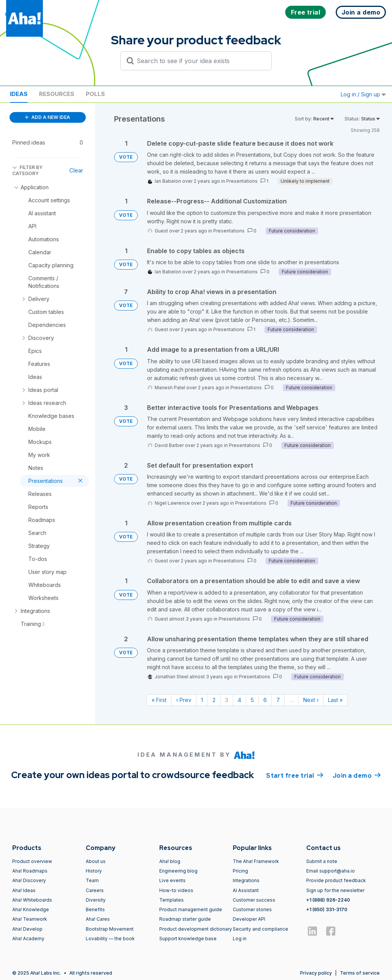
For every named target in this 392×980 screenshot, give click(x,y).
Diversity (96, 900)
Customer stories (252, 909)
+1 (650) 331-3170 (327, 909)
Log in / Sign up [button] (363, 94)
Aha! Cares (98, 919)
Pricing (240, 871)
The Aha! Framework (256, 861)
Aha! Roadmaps (30, 871)
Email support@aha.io (331, 871)
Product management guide (191, 909)
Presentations (242, 181)
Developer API (249, 919)
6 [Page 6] (265, 700)
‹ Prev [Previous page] (184, 700)
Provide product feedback (336, 880)
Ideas (19, 94)
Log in (240, 939)
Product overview (32, 861)
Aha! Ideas (24, 890)
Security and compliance (261, 929)
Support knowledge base (188, 939)
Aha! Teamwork (30, 919)
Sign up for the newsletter (335, 890)
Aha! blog (170, 861)
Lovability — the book (110, 939)
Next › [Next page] (311, 700)
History (94, 871)
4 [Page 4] (239, 700)
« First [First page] (159, 700)
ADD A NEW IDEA (47, 117)
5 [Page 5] (252, 700)
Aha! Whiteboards (32, 900)
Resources (57, 94)
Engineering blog (178, 871)
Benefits (95, 909)
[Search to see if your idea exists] (199, 61)
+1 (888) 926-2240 (328, 900)
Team (92, 880)
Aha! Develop (27, 929)
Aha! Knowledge (31, 909)
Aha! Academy (28, 939)
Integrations (246, 880)
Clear (76, 170)
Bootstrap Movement (110, 929)
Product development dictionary (196, 929)
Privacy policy (316, 973)
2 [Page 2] (214, 700)
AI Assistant (246, 890)
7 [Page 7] (278, 700)
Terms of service (360, 973)
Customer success (254, 900)
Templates (171, 900)
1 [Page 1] (202, 700)
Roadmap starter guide (185, 919)
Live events (172, 880)
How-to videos (176, 890)
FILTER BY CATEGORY (27, 170)
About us (96, 861)
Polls (95, 94)
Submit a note (322, 861)
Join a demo (357, 775)
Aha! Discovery (29, 880)
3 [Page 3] (227, 700)
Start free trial (295, 775)
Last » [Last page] (335, 700)
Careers (95, 890)
